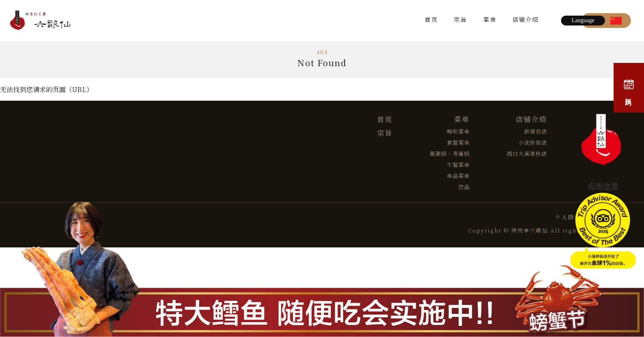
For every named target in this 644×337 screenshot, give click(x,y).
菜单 (490, 21)
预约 (629, 88)
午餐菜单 (458, 165)
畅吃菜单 (458, 131)
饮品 (464, 187)
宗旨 (460, 21)
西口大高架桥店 (527, 153)
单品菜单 (458, 176)
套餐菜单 (458, 142)
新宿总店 (536, 131)
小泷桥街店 (533, 142)
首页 (431, 21)
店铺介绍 (526, 21)
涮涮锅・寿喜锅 (450, 153)
